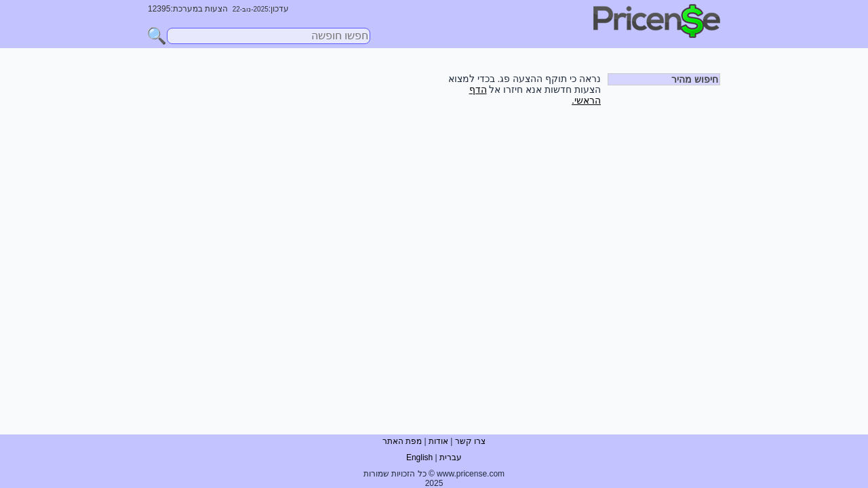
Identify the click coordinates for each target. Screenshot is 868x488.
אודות (438, 441)
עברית (451, 457)
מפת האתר (402, 441)
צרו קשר (470, 441)
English (419, 457)
